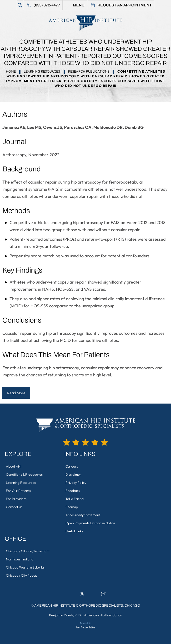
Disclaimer (73, 474)
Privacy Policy (76, 483)
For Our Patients (18, 491)
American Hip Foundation (103, 615)
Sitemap (72, 507)
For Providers (16, 499)
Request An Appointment (125, 5)
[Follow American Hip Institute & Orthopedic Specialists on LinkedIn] (75, 595)
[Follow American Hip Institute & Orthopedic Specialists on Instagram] (89, 595)
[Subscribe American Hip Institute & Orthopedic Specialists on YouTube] (96, 595)
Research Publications (89, 71)
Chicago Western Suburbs (25, 567)
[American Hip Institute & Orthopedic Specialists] (85, 23)
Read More (16, 393)
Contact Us (14, 507)
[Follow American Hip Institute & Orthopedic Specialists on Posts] (103, 595)
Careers (72, 466)
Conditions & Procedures (24, 474)
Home (11, 71)
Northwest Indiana (20, 559)
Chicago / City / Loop (22, 575)
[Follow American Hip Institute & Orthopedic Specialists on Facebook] (68, 595)
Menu (79, 5)
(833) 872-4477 (47, 5)
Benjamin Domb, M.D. (65, 615)
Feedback (73, 491)
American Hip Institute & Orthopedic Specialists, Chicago (87, 606)
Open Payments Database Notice (90, 523)
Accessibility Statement (83, 515)
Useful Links (74, 531)
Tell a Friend (75, 499)
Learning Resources (42, 71)
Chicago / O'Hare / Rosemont (28, 551)
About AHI (14, 466)
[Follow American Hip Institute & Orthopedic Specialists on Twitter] (82, 595)
